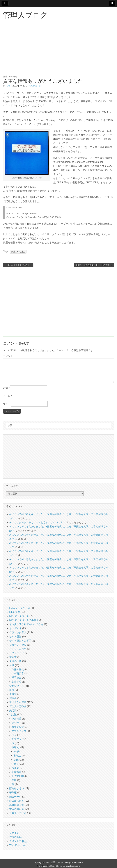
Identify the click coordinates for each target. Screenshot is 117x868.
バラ (14, 735)
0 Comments (36, 86)
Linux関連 (15, 612)
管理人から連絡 (10, 76)
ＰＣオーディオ (18, 813)
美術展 (13, 710)
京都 (16, 751)
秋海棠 (15, 768)
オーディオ (15, 628)
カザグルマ (18, 727)
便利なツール (17, 686)
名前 (6, 388)
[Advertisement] (58, 51)
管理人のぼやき (18, 706)
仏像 (12, 665)
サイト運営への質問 (20, 641)
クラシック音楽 (18, 632)
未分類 (13, 694)
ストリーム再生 (18, 649)
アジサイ (16, 723)
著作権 (13, 793)
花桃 (14, 780)
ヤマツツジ (18, 739)
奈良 (16, 764)
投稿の (16, 837)
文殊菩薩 (16, 682)
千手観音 (16, 678)
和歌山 (18, 756)
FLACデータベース (20, 608)
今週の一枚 (15, 661)
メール (8, 396)
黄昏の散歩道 (17, 809)
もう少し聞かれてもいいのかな (26, 624)
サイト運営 (15, 637)
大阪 (16, 760)
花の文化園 (18, 776)
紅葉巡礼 (16, 772)
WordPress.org (17, 845)
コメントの (18, 841)
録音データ (15, 797)
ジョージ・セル (18, 645)
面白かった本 (17, 801)
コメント (8, 356)
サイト (7, 404)
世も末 (13, 657)
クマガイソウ (19, 731)
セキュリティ (17, 653)
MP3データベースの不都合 (24, 620)
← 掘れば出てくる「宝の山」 (18, 265)
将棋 (12, 690)
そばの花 (16, 719)
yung (8, 86)
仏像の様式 (18, 669)
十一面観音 (18, 673)
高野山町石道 (17, 805)
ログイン (14, 833)
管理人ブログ (25, 15)
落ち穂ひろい (17, 788)
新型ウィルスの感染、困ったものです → (94, 265)
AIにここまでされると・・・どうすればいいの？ (36, 522)
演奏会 (13, 698)
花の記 (13, 715)
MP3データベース (19, 616)
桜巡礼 (15, 747)
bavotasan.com (73, 866)
